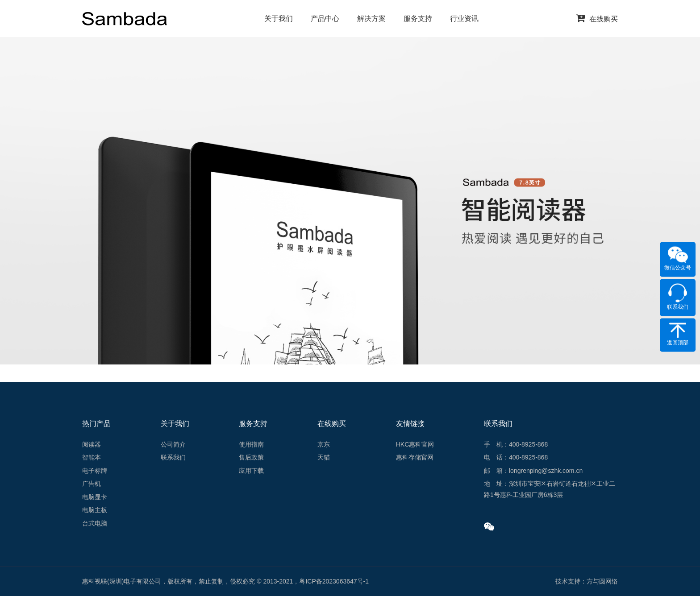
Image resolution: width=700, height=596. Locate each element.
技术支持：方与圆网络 (587, 581)
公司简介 (173, 444)
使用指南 (251, 444)
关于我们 (279, 19)
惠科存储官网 (415, 457)
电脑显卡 (95, 497)
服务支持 (418, 19)
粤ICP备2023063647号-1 (334, 581)
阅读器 (92, 444)
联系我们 (173, 457)
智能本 (92, 457)
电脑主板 (95, 510)
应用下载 (251, 471)
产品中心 (325, 19)
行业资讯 (464, 19)
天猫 (324, 457)
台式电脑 (95, 523)
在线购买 (597, 19)
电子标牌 (95, 471)
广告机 (92, 484)
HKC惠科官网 (415, 444)
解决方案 (371, 19)
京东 (324, 444)
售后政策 (251, 457)
